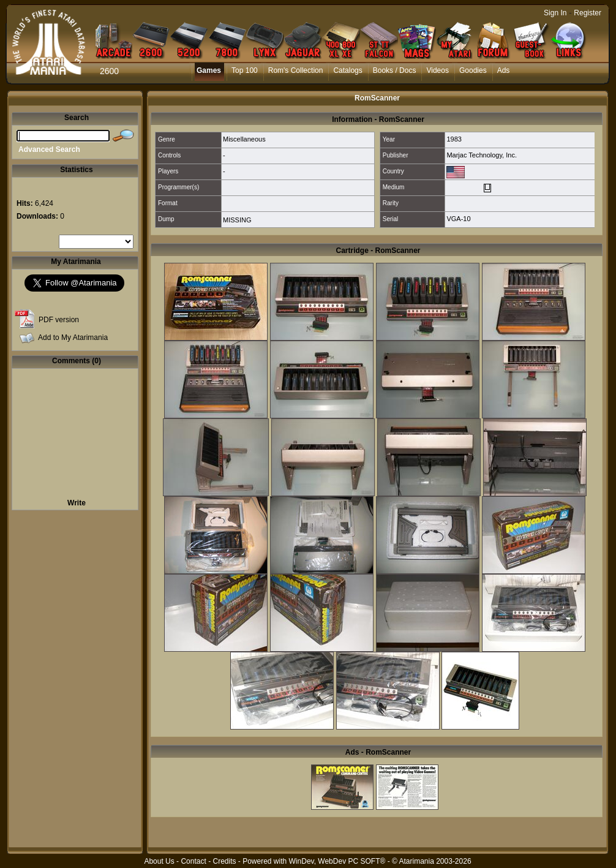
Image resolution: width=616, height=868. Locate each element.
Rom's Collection (296, 70)
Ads (504, 70)
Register (588, 13)
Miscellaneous (244, 139)
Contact (193, 861)
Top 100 (245, 70)
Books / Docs (395, 70)
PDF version (59, 320)
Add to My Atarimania (73, 338)
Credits (224, 861)
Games (209, 70)
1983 (454, 139)
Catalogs (347, 70)
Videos (437, 70)
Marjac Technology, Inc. (482, 155)
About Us (159, 861)
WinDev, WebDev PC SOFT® (337, 861)
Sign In (555, 13)
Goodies (473, 70)
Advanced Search (49, 149)
